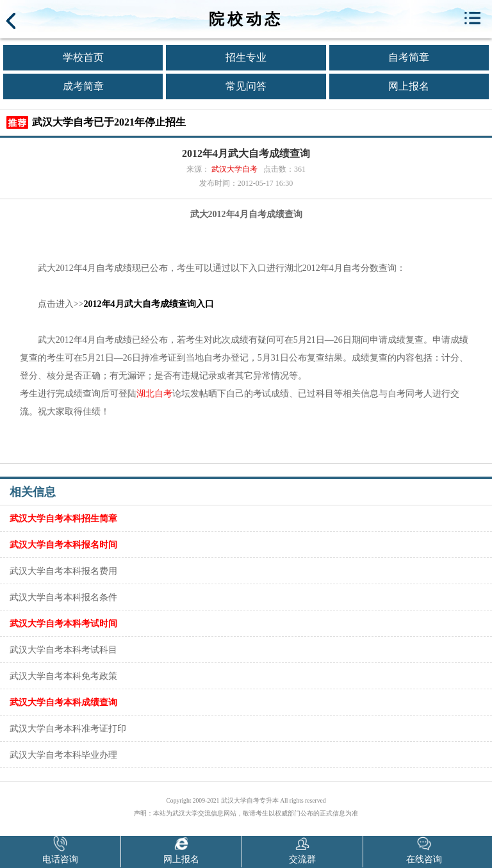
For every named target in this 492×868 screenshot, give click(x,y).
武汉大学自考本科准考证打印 (68, 728)
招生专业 (246, 57)
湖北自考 (154, 394)
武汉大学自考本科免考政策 (63, 676)
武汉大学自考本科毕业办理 (63, 755)
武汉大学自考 (234, 169)
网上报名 (409, 86)
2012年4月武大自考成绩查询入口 (149, 304)
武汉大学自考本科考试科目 (63, 650)
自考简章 (409, 57)
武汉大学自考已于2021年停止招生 (109, 122)
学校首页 (83, 57)
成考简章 (83, 86)
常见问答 (246, 86)
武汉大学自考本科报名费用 (63, 571)
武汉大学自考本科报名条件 (63, 597)
